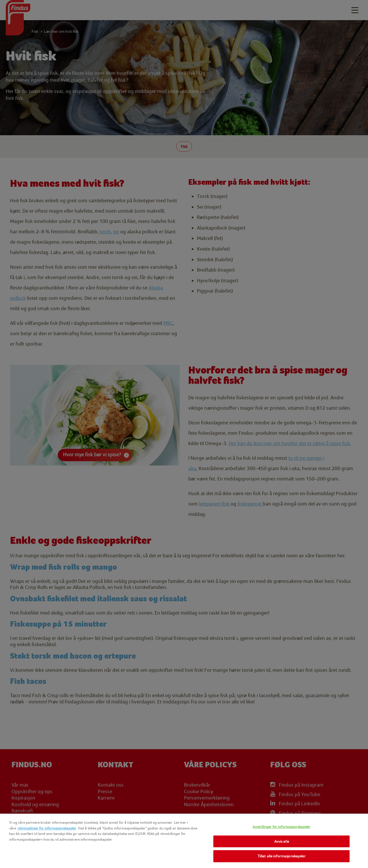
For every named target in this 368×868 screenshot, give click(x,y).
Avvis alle (282, 841)
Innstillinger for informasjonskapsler (282, 827)
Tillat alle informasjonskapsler (282, 856)
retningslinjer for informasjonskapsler (47, 828)
